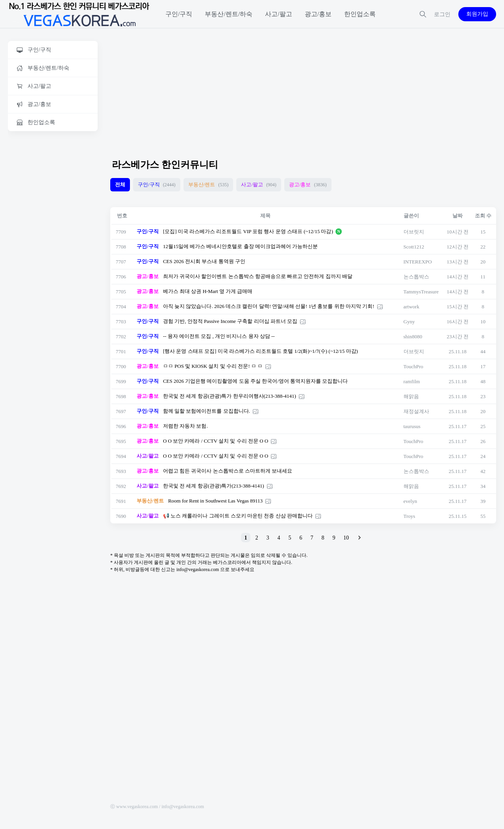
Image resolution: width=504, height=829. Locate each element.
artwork (411, 307)
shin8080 (413, 337)
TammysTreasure (421, 292)
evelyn (410, 501)
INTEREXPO (418, 262)
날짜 (458, 216)
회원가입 (477, 14)
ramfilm (412, 381)
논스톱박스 (416, 277)
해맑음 (411, 396)
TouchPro (413, 366)
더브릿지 (414, 232)
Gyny (409, 322)
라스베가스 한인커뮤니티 (165, 165)
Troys (409, 516)
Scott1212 (414, 247)
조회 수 (483, 216)
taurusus (412, 426)
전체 (120, 185)
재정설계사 (416, 411)
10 (346, 538)
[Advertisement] (53, 259)
